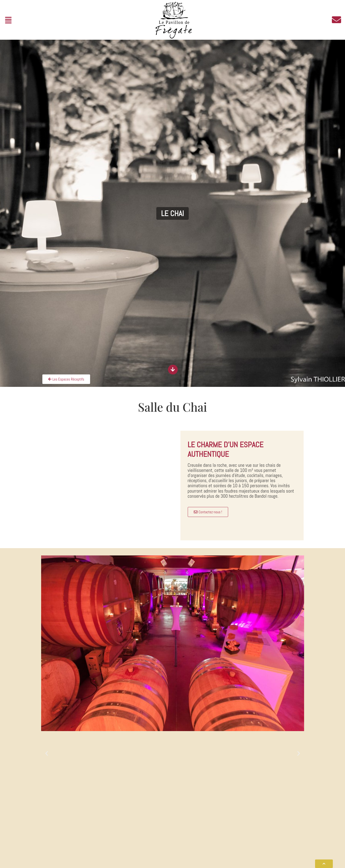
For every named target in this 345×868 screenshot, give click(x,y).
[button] (8, 20)
